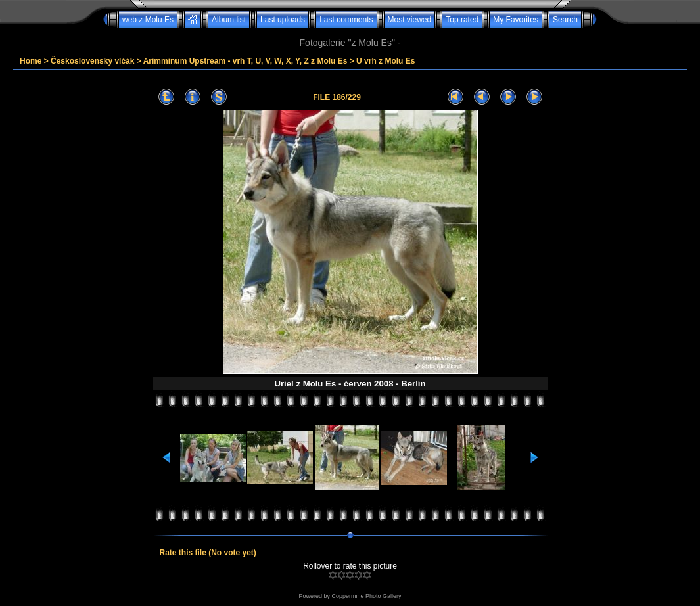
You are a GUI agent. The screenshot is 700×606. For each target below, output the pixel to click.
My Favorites (516, 20)
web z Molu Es (148, 20)
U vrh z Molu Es (385, 61)
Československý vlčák (92, 61)
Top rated (462, 20)
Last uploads (283, 20)
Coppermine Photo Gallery (366, 596)
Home (31, 61)
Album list (229, 20)
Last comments (346, 20)
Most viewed (410, 20)
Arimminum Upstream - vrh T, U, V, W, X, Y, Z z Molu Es (245, 61)
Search (565, 20)
